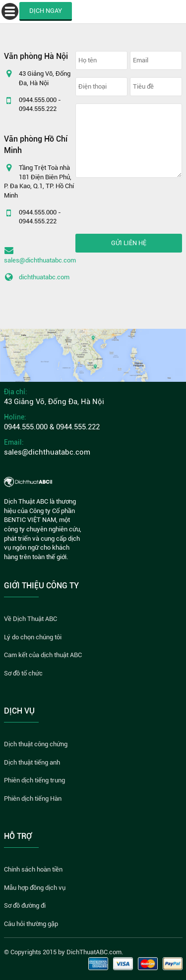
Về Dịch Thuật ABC (31, 619)
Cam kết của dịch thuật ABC (43, 655)
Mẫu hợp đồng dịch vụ (35, 888)
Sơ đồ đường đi (25, 905)
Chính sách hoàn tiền (33, 869)
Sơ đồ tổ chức (23, 673)
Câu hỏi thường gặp (31, 924)
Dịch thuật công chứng (36, 744)
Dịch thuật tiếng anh (32, 762)
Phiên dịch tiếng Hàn (33, 799)
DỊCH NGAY (46, 11)
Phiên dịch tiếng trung (34, 780)
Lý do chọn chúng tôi (33, 637)
